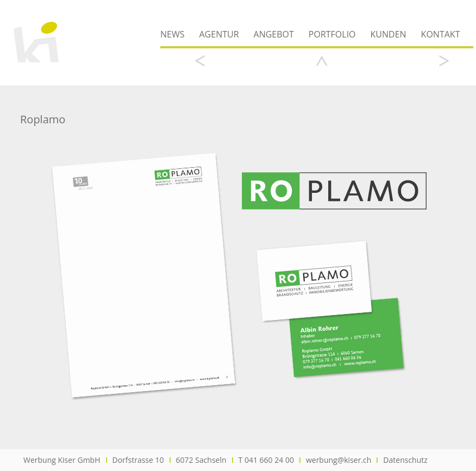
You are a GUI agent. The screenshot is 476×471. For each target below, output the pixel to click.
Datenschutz (405, 460)
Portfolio (332, 34)
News (172, 34)
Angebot (274, 34)
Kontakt (441, 34)
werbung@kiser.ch (339, 460)
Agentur (219, 34)
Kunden (389, 34)
